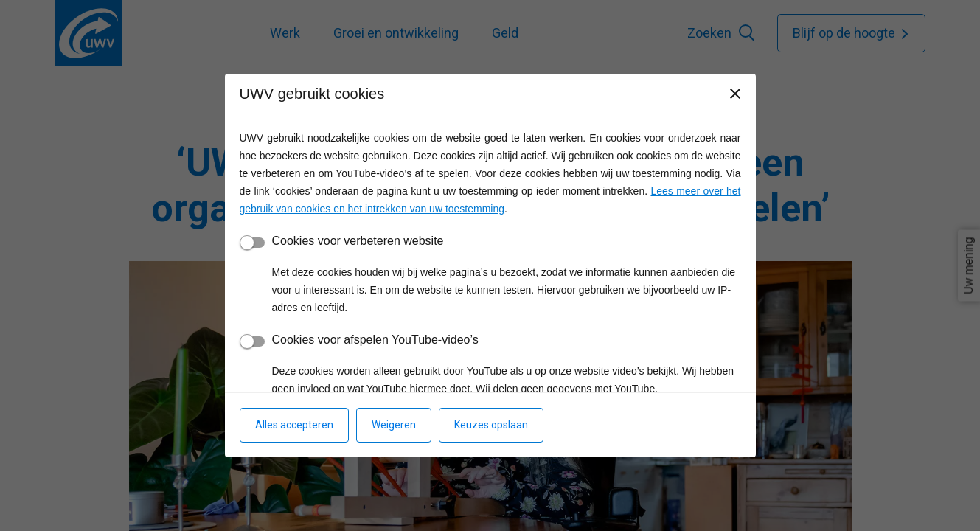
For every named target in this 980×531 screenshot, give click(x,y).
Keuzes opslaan (491, 425)
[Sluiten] (735, 94)
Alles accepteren (294, 425)
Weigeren (394, 425)
